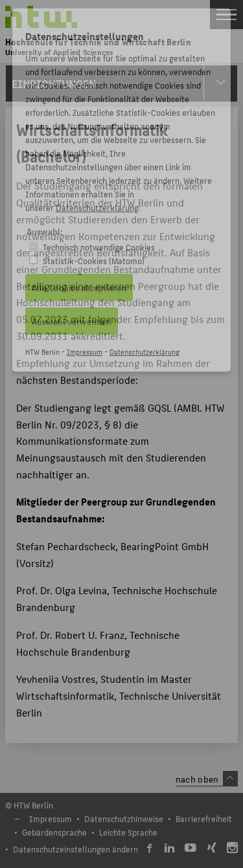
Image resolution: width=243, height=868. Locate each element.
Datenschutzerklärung (97, 207)
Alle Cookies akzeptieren (79, 287)
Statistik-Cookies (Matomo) (94, 261)
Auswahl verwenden (72, 321)
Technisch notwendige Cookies (99, 247)
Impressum (85, 352)
